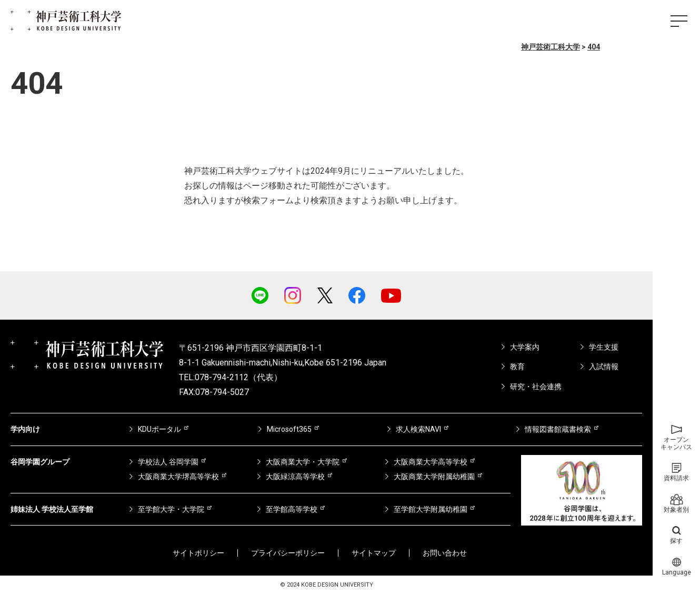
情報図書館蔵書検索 (558, 429)
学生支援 (604, 347)
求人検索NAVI (418, 429)
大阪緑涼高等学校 (295, 477)
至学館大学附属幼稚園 (431, 509)
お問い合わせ (445, 553)
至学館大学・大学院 (171, 509)
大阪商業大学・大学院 (303, 462)
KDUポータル (159, 429)
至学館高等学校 (292, 509)
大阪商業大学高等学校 (431, 462)
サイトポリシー (198, 553)
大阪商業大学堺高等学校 (178, 477)
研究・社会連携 (536, 387)
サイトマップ (374, 553)
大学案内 (525, 347)
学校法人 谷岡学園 (168, 462)
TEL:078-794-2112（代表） (231, 377)
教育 (517, 367)
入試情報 (604, 367)
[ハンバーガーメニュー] (679, 21)
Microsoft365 (289, 429)
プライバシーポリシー (288, 553)
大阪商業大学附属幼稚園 (434, 477)
